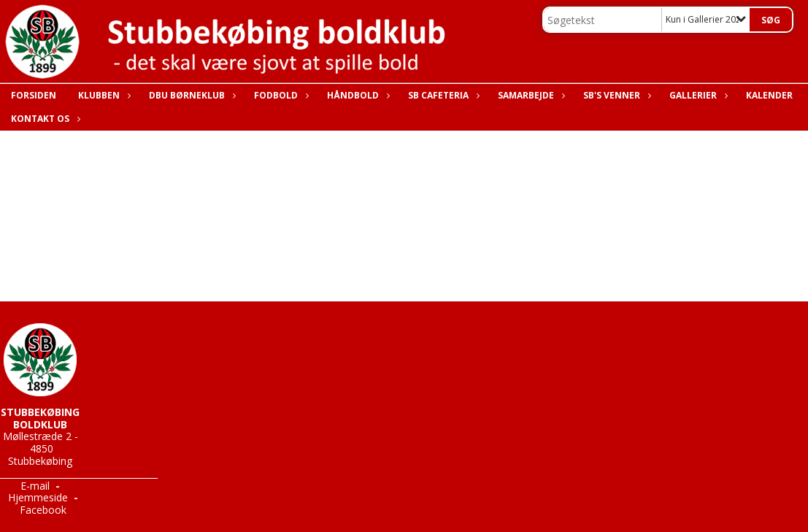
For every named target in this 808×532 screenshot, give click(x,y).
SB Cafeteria (442, 95)
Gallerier (697, 95)
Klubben (103, 95)
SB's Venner (615, 95)
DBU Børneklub (191, 95)
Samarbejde (530, 95)
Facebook (43, 510)
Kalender (769, 95)
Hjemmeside (38, 497)
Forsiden (34, 95)
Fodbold (280, 95)
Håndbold (357, 95)
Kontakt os (44, 119)
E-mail (35, 486)
